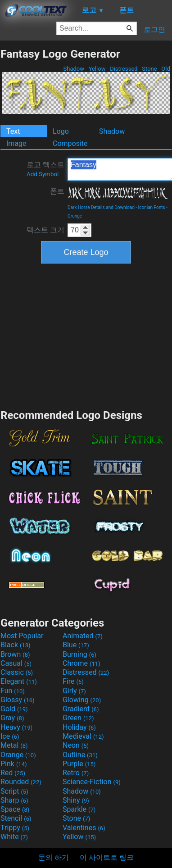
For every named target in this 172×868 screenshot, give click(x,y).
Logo (61, 131)
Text (13, 131)
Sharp (14, 800)
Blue (76, 645)
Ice (10, 736)
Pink (14, 764)
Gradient (81, 709)
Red (13, 773)
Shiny (76, 800)
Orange (18, 755)
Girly (74, 691)
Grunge (75, 216)
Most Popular (22, 636)
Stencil (16, 818)
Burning (79, 654)
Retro (76, 773)
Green (78, 718)
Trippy (15, 828)
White (14, 837)
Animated (83, 636)
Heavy (16, 727)
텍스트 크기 (45, 230)
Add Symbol (43, 174)
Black (16, 645)
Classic (17, 672)
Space (15, 809)
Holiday (79, 727)
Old (166, 69)
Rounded (21, 782)
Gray (12, 718)
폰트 (57, 191)
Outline (80, 755)
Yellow (97, 69)
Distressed (124, 69)
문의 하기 (54, 857)
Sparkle (79, 809)
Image (16, 143)
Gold (14, 709)
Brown (15, 654)
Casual (16, 663)
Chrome (81, 663)
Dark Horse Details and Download (101, 207)
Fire (73, 681)
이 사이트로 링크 (107, 857)
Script (14, 791)
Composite (70, 143)
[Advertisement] (86, 335)
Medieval (83, 736)
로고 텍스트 (45, 169)
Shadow (74, 69)
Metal (14, 745)
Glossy (18, 700)
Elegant (19, 681)
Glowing (82, 700)
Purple (79, 764)
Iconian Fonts (152, 207)
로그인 (154, 30)
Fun (13, 691)
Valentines (84, 828)
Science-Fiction (92, 782)
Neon (76, 745)
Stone (149, 69)
